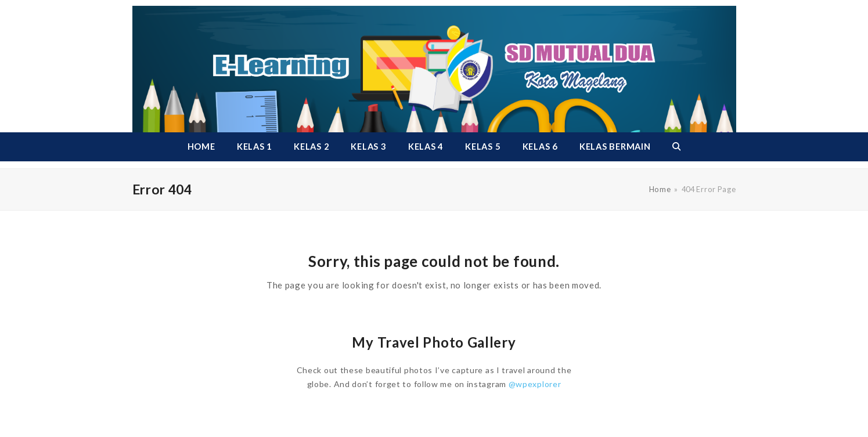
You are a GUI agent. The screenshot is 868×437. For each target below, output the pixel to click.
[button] (676, 147)
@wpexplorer (535, 384)
